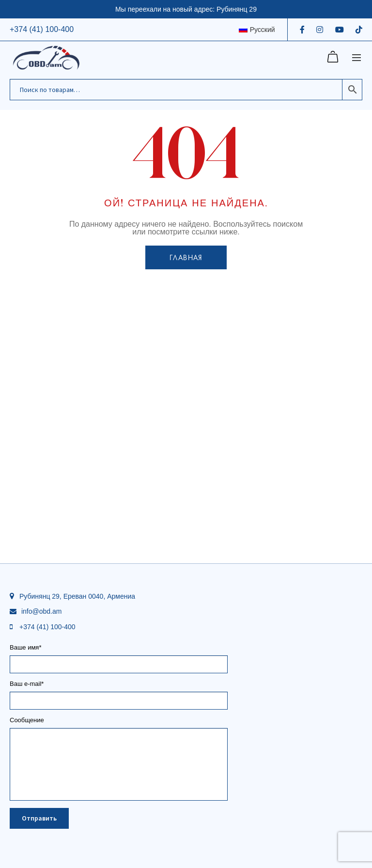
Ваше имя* (119, 656)
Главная (186, 257)
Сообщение (119, 723)
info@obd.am (41, 611)
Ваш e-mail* (119, 692)
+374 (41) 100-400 (42, 29)
